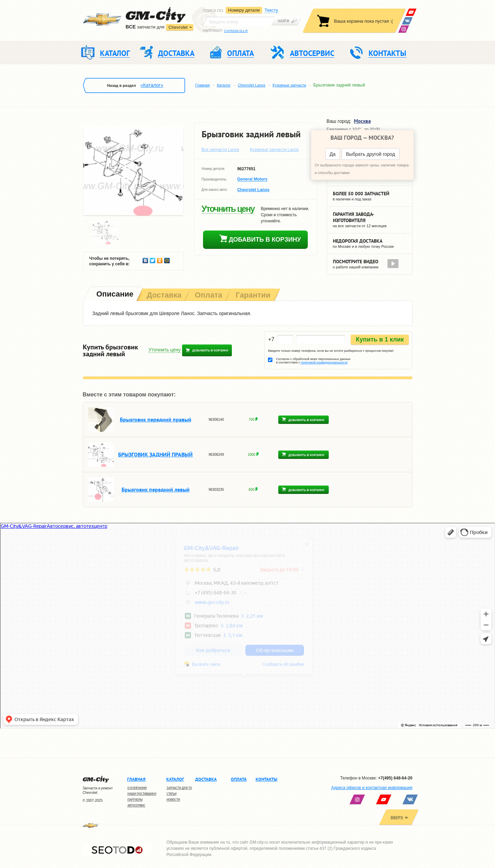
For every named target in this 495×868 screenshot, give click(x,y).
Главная (203, 85)
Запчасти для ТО (179, 788)
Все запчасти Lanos (221, 150)
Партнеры (135, 800)
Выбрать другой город (370, 154)
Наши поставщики (142, 794)
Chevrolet (178, 27)
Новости (173, 800)
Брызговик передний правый (156, 419)
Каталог (224, 85)
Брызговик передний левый (156, 489)
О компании (137, 788)
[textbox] (239, 21)
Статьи (172, 794)
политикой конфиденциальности (324, 362)
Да (333, 154)
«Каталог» (152, 85)
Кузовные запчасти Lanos (274, 150)
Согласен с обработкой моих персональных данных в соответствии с (313, 361)
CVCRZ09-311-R (236, 31)
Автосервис (136, 805)
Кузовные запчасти (289, 85)
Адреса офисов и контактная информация (372, 788)
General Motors (252, 180)
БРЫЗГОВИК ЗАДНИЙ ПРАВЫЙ (155, 454)
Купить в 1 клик (380, 339)
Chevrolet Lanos (251, 85)
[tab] (114, 295)
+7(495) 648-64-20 (395, 778)
